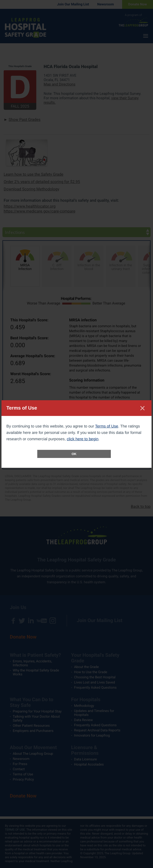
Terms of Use (107, 426)
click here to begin (83, 439)
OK (74, 454)
